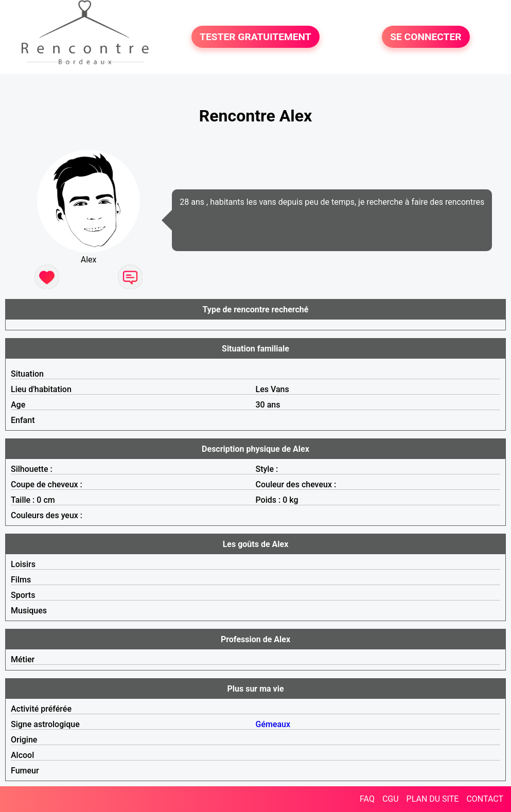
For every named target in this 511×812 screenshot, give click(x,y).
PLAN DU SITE (433, 799)
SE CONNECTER (426, 37)
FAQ (367, 799)
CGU (391, 799)
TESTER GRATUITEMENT (255, 37)
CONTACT (485, 799)
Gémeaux (273, 724)
